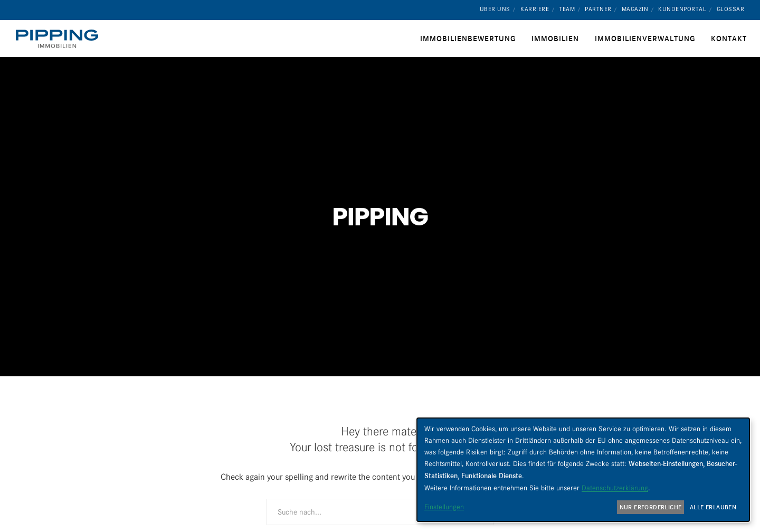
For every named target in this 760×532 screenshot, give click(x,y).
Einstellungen (444, 507)
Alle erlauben (713, 507)
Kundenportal (682, 9)
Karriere (535, 9)
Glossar (731, 9)
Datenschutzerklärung (615, 488)
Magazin (635, 9)
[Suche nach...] (380, 512)
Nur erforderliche (651, 507)
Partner (598, 9)
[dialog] (583, 470)
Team (567, 9)
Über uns (495, 9)
